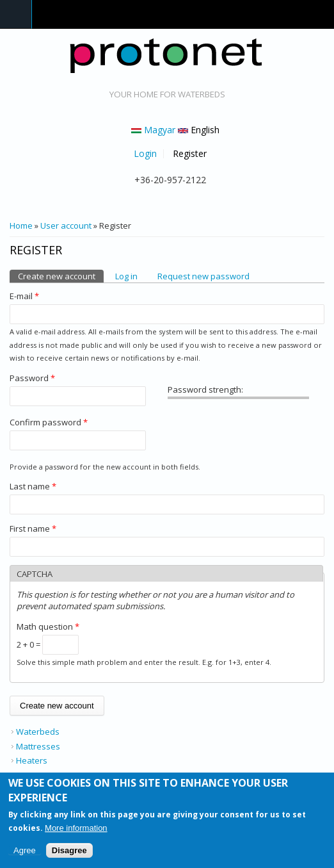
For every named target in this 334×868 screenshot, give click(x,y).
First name (33, 528)
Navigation (16, 14)
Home (21, 225)
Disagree (69, 853)
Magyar (153, 130)
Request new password (203, 276)
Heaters (32, 760)
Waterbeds (38, 732)
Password (32, 378)
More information (76, 831)
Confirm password (49, 422)
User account (66, 225)
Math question (48, 626)
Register (190, 154)
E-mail (24, 296)
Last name (33, 486)
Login (145, 154)
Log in (126, 276)
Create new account (61, 276)
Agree (25, 853)
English (199, 130)
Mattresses (38, 746)
